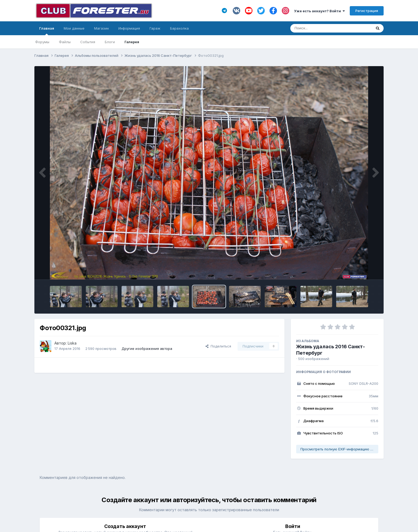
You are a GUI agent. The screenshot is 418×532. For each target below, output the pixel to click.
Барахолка (179, 28)
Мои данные (74, 28)
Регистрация (367, 11)
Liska (72, 343)
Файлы (65, 42)
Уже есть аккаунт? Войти (319, 11)
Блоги (110, 42)
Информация (129, 28)
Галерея (132, 42)
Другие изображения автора (147, 349)
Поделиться (218, 346)
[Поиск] (321, 28)
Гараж (155, 28)
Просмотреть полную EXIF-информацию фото (339, 449)
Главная (47, 31)
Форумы (42, 42)
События (88, 42)
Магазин (101, 28)
